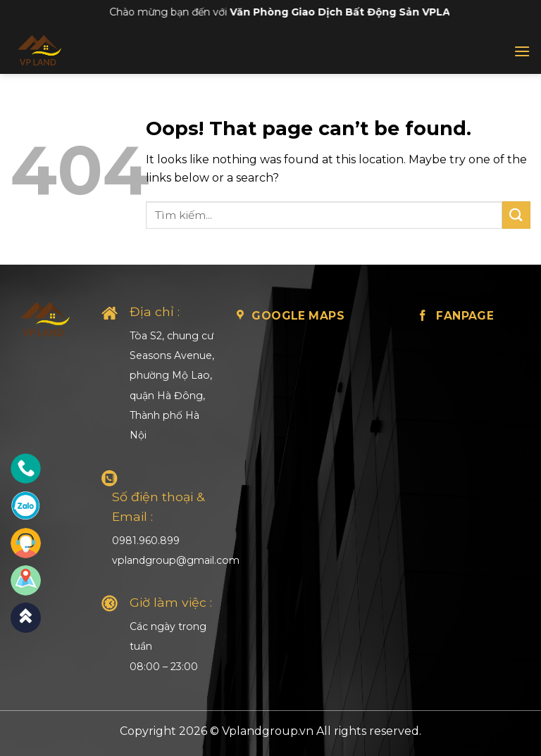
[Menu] (522, 51)
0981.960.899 (146, 541)
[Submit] (516, 215)
